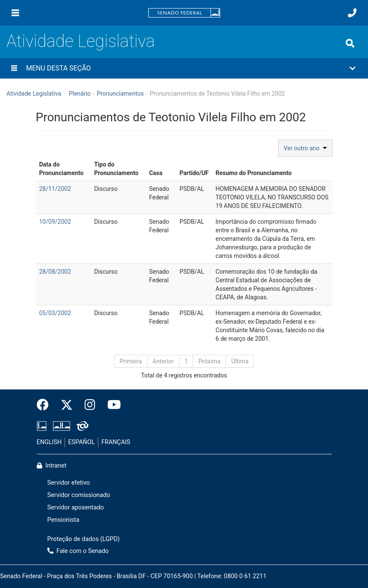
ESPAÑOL (82, 442)
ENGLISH (49, 442)
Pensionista (63, 520)
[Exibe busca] (350, 43)
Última (240, 361)
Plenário (80, 94)
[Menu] (15, 13)
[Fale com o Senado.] (352, 13)
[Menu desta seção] (14, 68)
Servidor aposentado (76, 508)
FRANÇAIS (116, 442)
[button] (184, 68)
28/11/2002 (55, 189)
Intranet (52, 466)
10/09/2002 (55, 222)
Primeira (131, 361)
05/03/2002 (55, 313)
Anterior (163, 361)
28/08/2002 (55, 272)
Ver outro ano (305, 148)
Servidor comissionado (79, 495)
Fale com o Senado (78, 551)
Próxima (209, 361)
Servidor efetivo (69, 483)
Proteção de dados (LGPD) (84, 539)
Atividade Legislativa (81, 41)
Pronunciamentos (120, 94)
